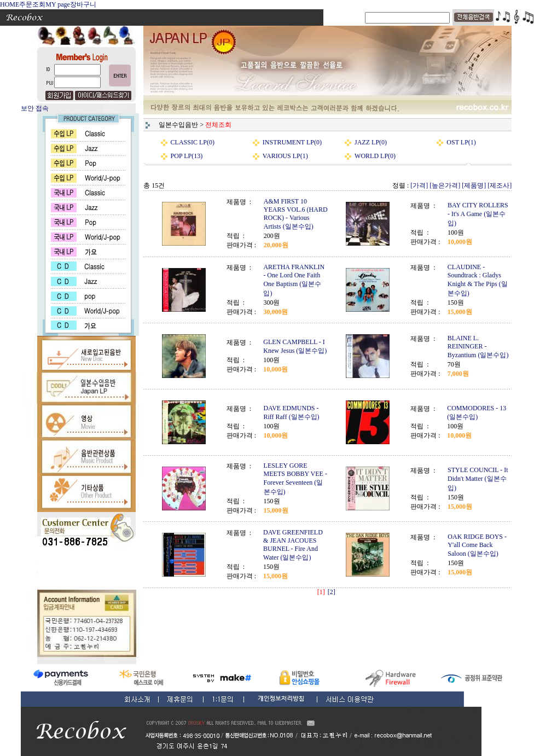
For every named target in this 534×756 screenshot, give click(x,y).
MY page (58, 4)
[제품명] (474, 185)
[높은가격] (445, 185)
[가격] (419, 185)
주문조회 (32, 4)
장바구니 (83, 4)
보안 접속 (35, 108)
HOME (10, 4)
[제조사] (500, 185)
